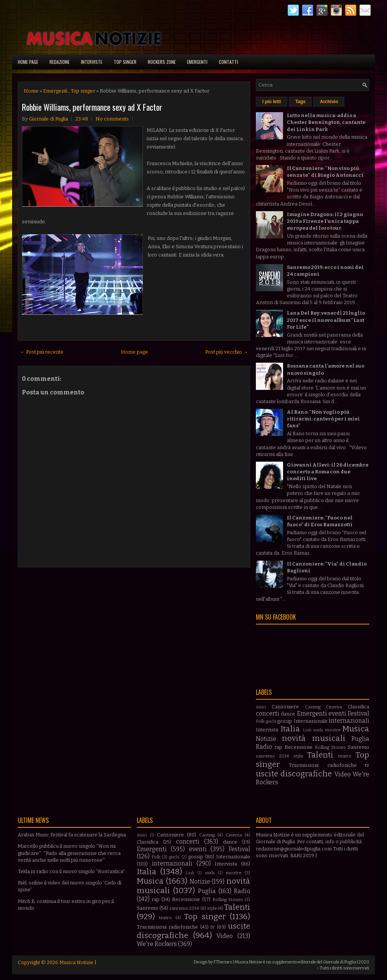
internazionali (349, 721)
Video (343, 774)
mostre (333, 730)
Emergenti (197, 62)
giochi (271, 721)
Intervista (267, 730)
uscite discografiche (294, 774)
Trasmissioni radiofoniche (323, 765)
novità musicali (313, 738)
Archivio (329, 102)
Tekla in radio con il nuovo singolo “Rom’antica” (71, 871)
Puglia (360, 739)
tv (367, 765)
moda (318, 730)
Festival (358, 713)
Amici (261, 707)
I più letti (272, 102)
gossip (285, 721)
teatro (345, 756)
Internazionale (311, 721)
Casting (313, 707)
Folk (260, 721)
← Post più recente (42, 352)
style (298, 756)
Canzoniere (285, 707)
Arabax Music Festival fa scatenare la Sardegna (72, 835)
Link (307, 730)
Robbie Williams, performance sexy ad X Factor (92, 107)
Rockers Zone (162, 62)
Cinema (334, 707)
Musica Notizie (76, 962)
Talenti (320, 755)
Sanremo (358, 747)
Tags (300, 102)
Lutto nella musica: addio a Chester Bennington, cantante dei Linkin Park (326, 122)
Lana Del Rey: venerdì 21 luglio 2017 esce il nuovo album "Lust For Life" (326, 320)
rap (278, 747)
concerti (268, 713)
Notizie (266, 739)
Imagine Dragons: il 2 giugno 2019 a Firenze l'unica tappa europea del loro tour (325, 221)
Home (31, 91)
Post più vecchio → (227, 352)
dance (288, 714)
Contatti (228, 62)
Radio (264, 747)
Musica (356, 729)
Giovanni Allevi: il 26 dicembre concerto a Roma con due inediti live (328, 472)
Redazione (60, 62)
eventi (337, 713)
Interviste (92, 62)
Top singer (125, 62)
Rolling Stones (330, 747)
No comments (112, 119)
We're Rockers (157, 944)
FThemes (223, 962)
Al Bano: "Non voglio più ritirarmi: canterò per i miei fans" (323, 419)
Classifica (358, 707)
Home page (28, 62)
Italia (290, 729)
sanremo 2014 (272, 756)
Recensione (299, 747)
